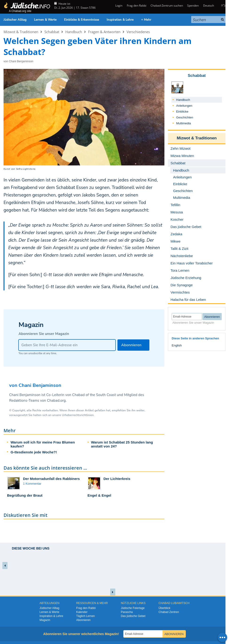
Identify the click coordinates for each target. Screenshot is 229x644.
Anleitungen (184, 106)
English (177, 345)
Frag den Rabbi (137, 6)
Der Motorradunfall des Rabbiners (51, 479)
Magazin (45, 620)
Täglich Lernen (85, 616)
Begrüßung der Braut (25, 495)
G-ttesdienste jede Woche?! (34, 452)
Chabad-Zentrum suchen (167, 6)
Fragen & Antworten (104, 32)
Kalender (82, 612)
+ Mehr (146, 20)
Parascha (127, 612)
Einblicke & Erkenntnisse (82, 20)
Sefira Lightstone (26, 169)
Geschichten (185, 117)
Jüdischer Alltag (15, 20)
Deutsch (209, 6)
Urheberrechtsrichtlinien (78, 415)
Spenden (193, 6)
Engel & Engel (99, 495)
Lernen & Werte (45, 20)
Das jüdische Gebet (133, 616)
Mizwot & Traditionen (21, 32)
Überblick (164, 608)
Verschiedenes (138, 32)
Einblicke (182, 112)
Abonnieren (83, 620)
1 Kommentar (32, 484)
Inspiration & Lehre (120, 20)
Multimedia (184, 123)
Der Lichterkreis (117, 479)
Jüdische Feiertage (133, 608)
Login (118, 6)
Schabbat (52, 32)
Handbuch (74, 32)
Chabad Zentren (169, 612)
